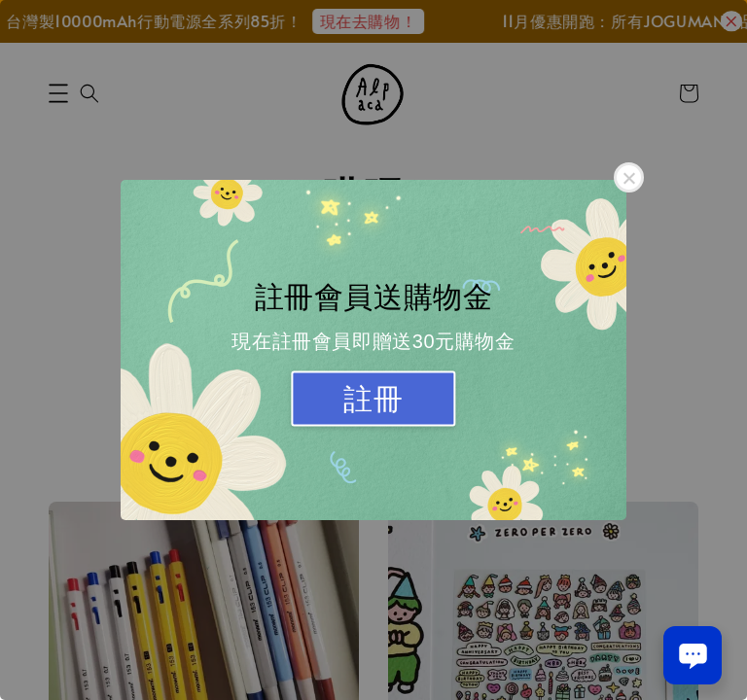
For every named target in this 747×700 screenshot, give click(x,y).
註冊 (373, 399)
